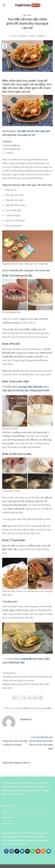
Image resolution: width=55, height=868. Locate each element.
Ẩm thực (27, 15)
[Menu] (4, 5)
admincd (41, 36)
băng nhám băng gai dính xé (16, 762)
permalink (47, 708)
